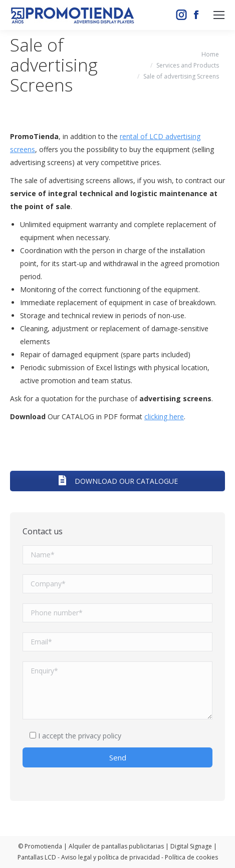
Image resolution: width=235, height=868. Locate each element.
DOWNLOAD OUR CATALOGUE (118, 481)
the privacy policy (93, 736)
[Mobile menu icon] (219, 15)
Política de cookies (191, 857)
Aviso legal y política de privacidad (110, 857)
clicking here (164, 416)
